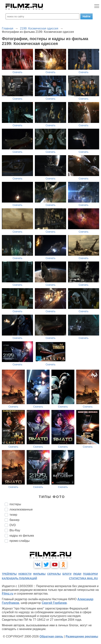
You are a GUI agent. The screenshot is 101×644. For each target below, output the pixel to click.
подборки (90, 574)
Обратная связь (51, 636)
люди (77, 574)
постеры (15, 504)
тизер (13, 515)
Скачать (17, 72)
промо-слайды (20, 541)
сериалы (54, 574)
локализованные (21, 509)
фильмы (39, 574)
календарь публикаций (19, 578)
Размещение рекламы (82, 636)
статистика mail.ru (83, 578)
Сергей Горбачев (54, 603)
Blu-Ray (15, 530)
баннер (14, 520)
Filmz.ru (8, 594)
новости (25, 574)
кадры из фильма (22, 536)
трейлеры (9, 574)
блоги (67, 574)
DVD (13, 525)
